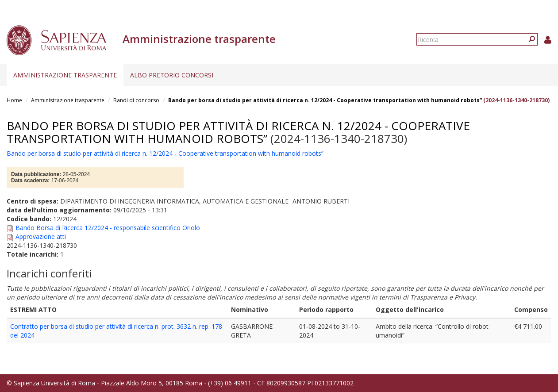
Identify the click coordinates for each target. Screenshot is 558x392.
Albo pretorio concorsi (172, 75)
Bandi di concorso (136, 100)
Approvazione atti (41, 236)
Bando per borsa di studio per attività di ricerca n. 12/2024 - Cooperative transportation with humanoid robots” (325, 100)
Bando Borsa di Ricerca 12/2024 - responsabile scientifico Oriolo (108, 228)
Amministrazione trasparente (65, 75)
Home (14, 100)
